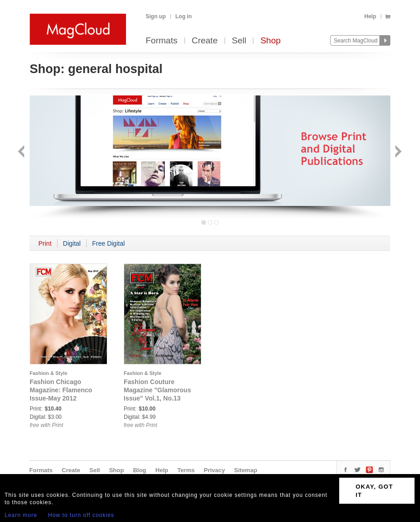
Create (205, 41)
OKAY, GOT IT (374, 491)
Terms (186, 470)
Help (370, 16)
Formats (162, 41)
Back (22, 152)
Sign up (156, 16)
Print (45, 243)
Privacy (215, 470)
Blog (139, 470)
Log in (184, 16)
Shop (270, 41)
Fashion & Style (49, 373)
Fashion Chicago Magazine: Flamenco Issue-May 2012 (61, 390)
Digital (72, 243)
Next (397, 152)
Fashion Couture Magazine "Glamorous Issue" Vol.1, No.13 (157, 390)
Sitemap (246, 470)
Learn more (21, 515)
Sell (239, 41)
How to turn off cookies (81, 515)
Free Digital (109, 243)
